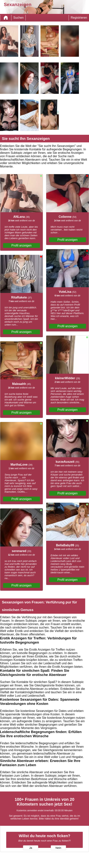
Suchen (18, 18)
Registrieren (79, 18)
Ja (31, 848)
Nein (58, 848)
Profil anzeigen (21, 245)
